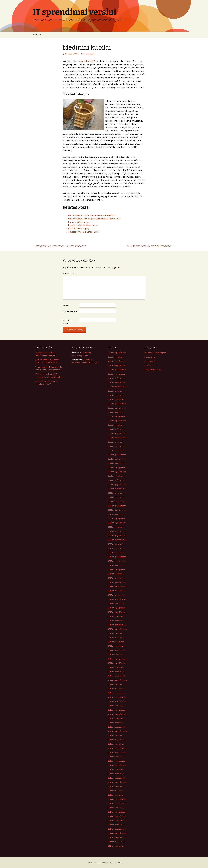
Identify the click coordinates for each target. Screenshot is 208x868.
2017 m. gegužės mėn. (117, 676)
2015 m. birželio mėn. (117, 774)
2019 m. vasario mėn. (117, 591)
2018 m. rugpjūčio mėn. (117, 612)
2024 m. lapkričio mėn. (117, 361)
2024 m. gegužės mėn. (117, 365)
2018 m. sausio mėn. (116, 642)
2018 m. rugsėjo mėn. (117, 608)
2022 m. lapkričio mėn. (117, 408)
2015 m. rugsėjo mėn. (117, 761)
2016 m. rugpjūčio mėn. (117, 714)
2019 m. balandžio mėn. (117, 586)
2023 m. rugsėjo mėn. (117, 374)
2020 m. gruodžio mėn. (117, 506)
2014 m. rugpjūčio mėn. (117, 816)
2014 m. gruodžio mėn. (117, 799)
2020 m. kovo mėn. (116, 544)
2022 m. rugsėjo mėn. (117, 416)
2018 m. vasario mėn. (117, 638)
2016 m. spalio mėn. (116, 706)
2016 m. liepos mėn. (116, 718)
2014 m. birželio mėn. (117, 825)
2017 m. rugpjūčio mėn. (117, 663)
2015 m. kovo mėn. (116, 786)
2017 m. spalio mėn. (116, 655)
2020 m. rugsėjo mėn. (117, 518)
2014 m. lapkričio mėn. (117, 803)
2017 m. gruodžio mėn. (117, 646)
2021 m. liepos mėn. (116, 476)
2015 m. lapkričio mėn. (117, 752)
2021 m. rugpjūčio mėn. (117, 472)
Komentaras (69, 273)
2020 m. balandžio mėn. (117, 540)
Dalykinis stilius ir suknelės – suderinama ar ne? (60, 246)
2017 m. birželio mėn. (117, 672)
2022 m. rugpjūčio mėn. (117, 421)
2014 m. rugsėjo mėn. (117, 812)
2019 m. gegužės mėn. (117, 582)
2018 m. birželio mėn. (117, 621)
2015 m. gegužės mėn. (117, 778)
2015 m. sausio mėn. (116, 795)
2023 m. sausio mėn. (116, 399)
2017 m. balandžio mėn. (117, 680)
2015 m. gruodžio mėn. (117, 748)
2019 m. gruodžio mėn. (117, 557)
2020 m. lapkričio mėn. (117, 510)
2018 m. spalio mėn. (116, 603)
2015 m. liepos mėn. (116, 769)
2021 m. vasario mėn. (117, 497)
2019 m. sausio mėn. (116, 595)
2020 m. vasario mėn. (117, 548)
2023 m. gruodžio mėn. (117, 370)
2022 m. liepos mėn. (116, 425)
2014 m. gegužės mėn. (117, 829)
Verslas (147, 365)
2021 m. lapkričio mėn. (117, 459)
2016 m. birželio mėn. (117, 723)
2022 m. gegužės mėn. (117, 433)
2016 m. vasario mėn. (117, 740)
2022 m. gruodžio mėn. (117, 404)
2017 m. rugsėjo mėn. (117, 659)
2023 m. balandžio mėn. (117, 387)
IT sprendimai (150, 357)
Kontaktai (37, 35)
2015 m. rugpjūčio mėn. (117, 765)
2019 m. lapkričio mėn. (117, 561)
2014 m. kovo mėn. (116, 837)
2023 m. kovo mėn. (116, 391)
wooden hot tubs (86, 61)
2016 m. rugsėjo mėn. (117, 710)
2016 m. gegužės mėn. (117, 727)
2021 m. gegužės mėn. (117, 484)
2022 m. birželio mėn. (117, 429)
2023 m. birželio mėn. (117, 378)
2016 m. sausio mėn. (116, 744)
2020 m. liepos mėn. (116, 527)
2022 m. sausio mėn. (116, 450)
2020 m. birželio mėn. (117, 531)
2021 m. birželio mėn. (117, 480)
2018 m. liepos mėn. (116, 616)
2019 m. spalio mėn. (116, 565)
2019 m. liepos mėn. (116, 574)
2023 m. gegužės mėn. (117, 382)
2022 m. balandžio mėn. (117, 438)
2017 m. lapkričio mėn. (117, 650)
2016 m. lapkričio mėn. (117, 701)
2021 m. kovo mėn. (116, 493)
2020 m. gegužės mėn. (117, 535)
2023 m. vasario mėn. (117, 395)
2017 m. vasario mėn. (117, 689)
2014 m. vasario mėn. (117, 842)
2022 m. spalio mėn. (116, 412)
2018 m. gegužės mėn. (117, 625)
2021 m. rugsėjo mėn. (117, 467)
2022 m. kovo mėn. (116, 442)
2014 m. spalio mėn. (116, 808)
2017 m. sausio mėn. (116, 693)
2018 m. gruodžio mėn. (117, 599)
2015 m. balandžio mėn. (117, 782)
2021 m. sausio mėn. (116, 501)
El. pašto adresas (70, 313)
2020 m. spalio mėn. (116, 514)
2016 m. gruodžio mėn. (117, 697)
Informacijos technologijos (155, 353)
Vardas (66, 305)
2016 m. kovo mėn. (116, 735)
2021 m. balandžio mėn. (117, 489)
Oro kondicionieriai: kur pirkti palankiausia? (150, 246)
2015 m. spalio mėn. (116, 757)
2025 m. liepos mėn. (116, 357)
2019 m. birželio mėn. (117, 578)
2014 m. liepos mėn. (116, 820)
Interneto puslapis (67, 322)
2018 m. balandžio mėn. (117, 629)
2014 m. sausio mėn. (116, 846)
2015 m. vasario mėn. (117, 791)
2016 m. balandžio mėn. (117, 731)
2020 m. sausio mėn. (116, 552)
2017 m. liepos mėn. (116, 667)
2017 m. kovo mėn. (116, 684)
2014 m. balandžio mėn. (117, 833)
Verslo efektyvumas (153, 370)
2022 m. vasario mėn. (117, 446)
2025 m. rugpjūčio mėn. (117, 353)
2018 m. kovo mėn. (116, 633)
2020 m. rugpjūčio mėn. (117, 523)
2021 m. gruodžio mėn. (117, 455)
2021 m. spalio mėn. (116, 463)
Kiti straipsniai (89, 54)
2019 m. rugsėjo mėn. (117, 569)
